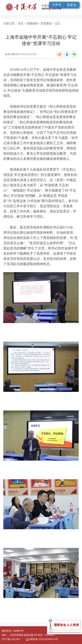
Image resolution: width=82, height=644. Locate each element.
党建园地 (32, 23)
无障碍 (57, 5)
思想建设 (46, 23)
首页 (21, 23)
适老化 (72, 5)
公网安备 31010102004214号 (43, 639)
